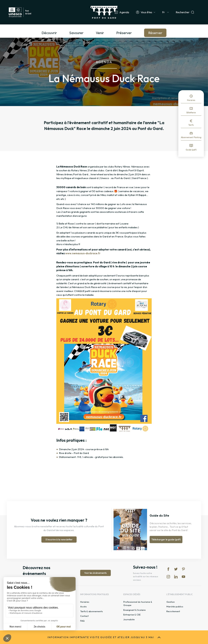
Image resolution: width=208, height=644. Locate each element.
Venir (100, 33)
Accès (83, 606)
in (168, 577)
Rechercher (183, 12)
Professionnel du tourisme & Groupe (138, 604)
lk (176, 577)
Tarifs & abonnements (91, 611)
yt (183, 577)
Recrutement (173, 611)
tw (176, 569)
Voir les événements (95, 573)
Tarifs (191, 125)
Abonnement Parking (191, 137)
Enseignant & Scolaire (134, 610)
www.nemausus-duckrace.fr (83, 253)
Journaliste (129, 619)
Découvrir (49, 33)
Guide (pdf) (191, 150)
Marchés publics (175, 606)
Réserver (155, 33)
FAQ (82, 621)
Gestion (171, 602)
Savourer (76, 33)
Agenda (124, 12)
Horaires (191, 100)
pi (183, 569)
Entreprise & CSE (132, 615)
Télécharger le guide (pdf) (166, 540)
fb (168, 569)
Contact (84, 616)
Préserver (124, 33)
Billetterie (191, 112)
